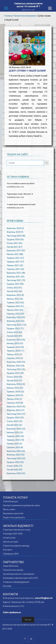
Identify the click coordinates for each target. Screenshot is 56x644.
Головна (8, 16)
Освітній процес (11, 501)
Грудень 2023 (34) (15, 373)
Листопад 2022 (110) (17, 325)
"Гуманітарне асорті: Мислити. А (20, 194)
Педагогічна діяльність (14, 518)
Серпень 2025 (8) (15, 447)
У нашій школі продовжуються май (21, 204)
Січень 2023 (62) (15, 332)
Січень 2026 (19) (15, 466)
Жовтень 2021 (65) (16, 276)
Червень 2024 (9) (15, 395)
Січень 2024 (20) (15, 377)
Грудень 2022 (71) (15, 329)
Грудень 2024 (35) (15, 418)
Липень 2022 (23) (15, 310)
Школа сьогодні (10, 542)
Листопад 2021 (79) (16, 280)
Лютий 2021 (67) (15, 247)
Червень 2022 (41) (15, 306)
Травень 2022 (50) (15, 303)
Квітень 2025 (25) (15, 432)
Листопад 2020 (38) (16, 236)
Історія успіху (9, 538)
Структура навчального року (17, 530)
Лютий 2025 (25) (15, 425)
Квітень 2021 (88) (15, 254)
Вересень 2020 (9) (15, 228)
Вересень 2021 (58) (16, 273)
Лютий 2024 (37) (15, 380)
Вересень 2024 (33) (16, 407)
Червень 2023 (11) (15, 351)
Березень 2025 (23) (16, 429)
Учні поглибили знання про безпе (21, 184)
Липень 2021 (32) (15, 265)
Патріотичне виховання (25, 16)
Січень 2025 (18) (15, 421)
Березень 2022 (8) (15, 295)
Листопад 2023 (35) (16, 369)
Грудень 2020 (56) (15, 239)
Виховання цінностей (13, 514)
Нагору (28, 620)
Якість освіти (9, 509)
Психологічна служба (13, 570)
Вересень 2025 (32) (16, 451)
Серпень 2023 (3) (15, 358)
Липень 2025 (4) (14, 444)
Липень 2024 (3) (14, 399)
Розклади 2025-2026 (13, 534)
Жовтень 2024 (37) (16, 410)
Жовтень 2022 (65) (16, 321)
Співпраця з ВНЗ (11, 554)
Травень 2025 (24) (15, 436)
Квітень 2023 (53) (15, 343)
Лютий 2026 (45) (15, 470)
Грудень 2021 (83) (15, 284)
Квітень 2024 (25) (15, 388)
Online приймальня (12, 612)
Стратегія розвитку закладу (16, 546)
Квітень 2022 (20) (15, 299)
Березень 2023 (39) (16, 340)
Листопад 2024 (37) (16, 414)
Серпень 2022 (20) (15, 314)
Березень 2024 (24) (16, 384)
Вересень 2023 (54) (16, 362)
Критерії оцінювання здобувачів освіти (21, 505)
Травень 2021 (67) (15, 258)
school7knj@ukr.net (44, 598)
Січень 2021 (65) (15, 243)
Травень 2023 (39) (15, 347)
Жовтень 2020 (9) (15, 232)
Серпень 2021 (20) (15, 269)
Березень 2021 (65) (16, 251)
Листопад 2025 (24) (16, 458)
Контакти (7, 550)
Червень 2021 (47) (15, 262)
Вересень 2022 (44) (16, 317)
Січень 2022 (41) (15, 288)
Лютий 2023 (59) (15, 336)
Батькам (7, 586)
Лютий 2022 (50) (15, 291)
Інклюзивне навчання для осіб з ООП (20, 578)
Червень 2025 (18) (15, 440)
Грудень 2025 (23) (15, 462)
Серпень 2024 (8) (15, 403)
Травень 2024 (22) (15, 392)
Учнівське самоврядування (16, 582)
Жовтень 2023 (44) (16, 366)
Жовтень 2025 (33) (16, 455)
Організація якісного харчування (19, 574)
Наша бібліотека (11, 566)
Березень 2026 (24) (16, 473)
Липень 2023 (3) (14, 354)
